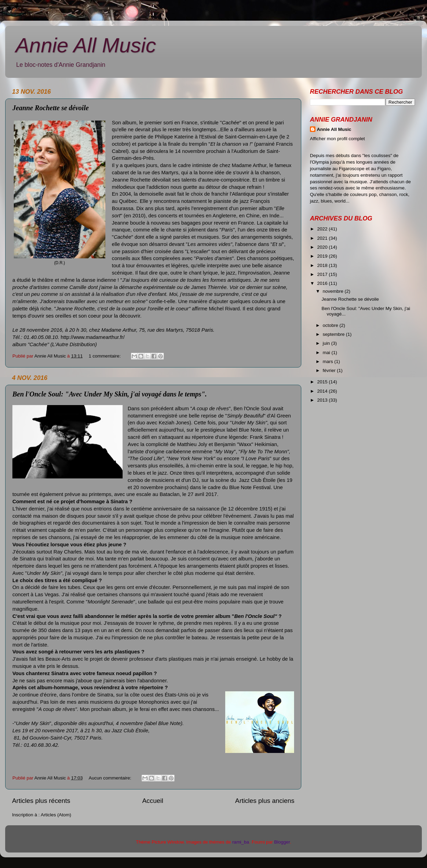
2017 (323, 274)
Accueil (153, 801)
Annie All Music (86, 45)
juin (327, 343)
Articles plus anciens (265, 801)
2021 (323, 238)
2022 (323, 229)
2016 (323, 283)
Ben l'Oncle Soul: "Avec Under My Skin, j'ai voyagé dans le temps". (110, 394)
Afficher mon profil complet (337, 139)
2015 (323, 382)
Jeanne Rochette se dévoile (51, 108)
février (330, 370)
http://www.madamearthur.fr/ (93, 337)
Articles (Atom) (56, 815)
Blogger (282, 842)
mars (329, 361)
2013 (323, 400)
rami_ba (241, 842)
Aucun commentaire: (111, 778)
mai (327, 353)
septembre (334, 334)
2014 (323, 391)
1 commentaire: (105, 356)
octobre (331, 325)
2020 (323, 247)
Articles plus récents (41, 801)
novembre (334, 291)
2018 (323, 265)
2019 (323, 256)
